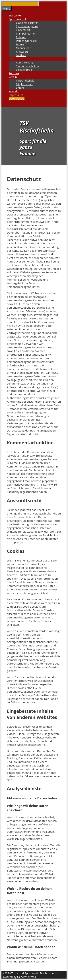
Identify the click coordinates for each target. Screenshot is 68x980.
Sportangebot (17, 19)
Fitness (20, 44)
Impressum (16, 95)
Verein (13, 77)
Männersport (24, 48)
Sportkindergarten (27, 26)
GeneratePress (26, 977)
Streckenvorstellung (28, 66)
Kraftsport (22, 52)
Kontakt (14, 91)
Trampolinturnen (26, 34)
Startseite (15, 15)
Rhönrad (21, 37)
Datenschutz (17, 99)
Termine (14, 73)
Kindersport (23, 30)
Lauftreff (21, 55)
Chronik (21, 88)
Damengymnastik (26, 41)
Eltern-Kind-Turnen (27, 23)
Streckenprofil (24, 70)
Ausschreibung (25, 62)
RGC (11, 59)
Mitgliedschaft (24, 84)
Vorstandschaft (25, 81)
